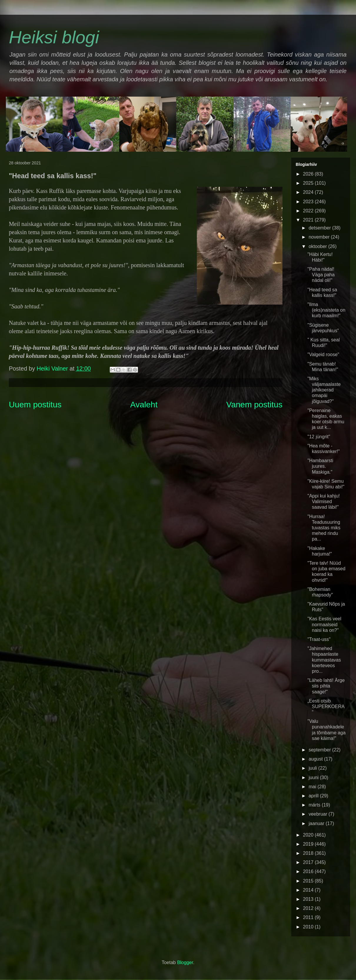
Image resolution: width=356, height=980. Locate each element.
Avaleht (144, 405)
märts (315, 805)
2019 (309, 844)
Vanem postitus (254, 405)
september (320, 750)
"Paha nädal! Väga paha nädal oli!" (321, 275)
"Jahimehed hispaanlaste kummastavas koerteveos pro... (324, 660)
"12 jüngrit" (319, 437)
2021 (309, 220)
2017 (309, 862)
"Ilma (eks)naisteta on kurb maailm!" (326, 310)
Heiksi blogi (54, 37)
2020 (309, 835)
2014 (309, 890)
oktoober (318, 246)
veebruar (319, 814)
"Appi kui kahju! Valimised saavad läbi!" (324, 501)
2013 (309, 899)
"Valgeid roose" (323, 355)
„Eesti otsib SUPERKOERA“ (326, 707)
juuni (314, 777)
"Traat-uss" (319, 639)
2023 (309, 202)
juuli (313, 768)
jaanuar (317, 823)
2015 (309, 881)
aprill (314, 796)
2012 (309, 908)
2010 (309, 927)
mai (313, 787)
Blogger (185, 962)
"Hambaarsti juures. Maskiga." (320, 466)
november (320, 237)
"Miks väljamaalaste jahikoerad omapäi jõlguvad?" (324, 390)
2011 (309, 917)
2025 (309, 183)
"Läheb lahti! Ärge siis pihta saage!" (326, 686)
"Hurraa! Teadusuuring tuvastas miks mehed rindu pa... (324, 528)
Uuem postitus (35, 405)
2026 (309, 174)
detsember (320, 228)
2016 (309, 871)
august (316, 759)
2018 (309, 853)
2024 (309, 192)
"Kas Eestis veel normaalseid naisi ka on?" (324, 624)
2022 (309, 211)
